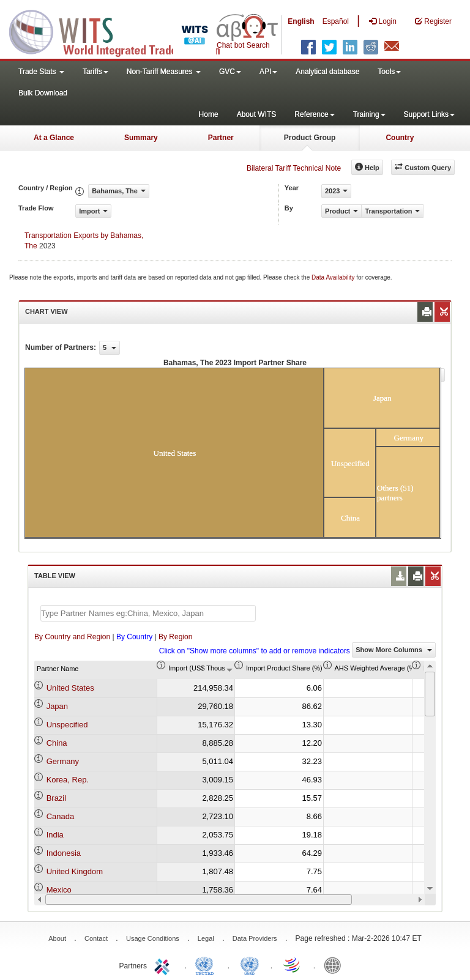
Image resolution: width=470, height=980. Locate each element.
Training (369, 114)
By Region (175, 637)
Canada (61, 816)
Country (400, 138)
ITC (164, 965)
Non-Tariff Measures (164, 72)
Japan (57, 706)
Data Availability (334, 277)
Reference (314, 114)
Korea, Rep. (68, 780)
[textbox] (148, 613)
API (268, 72)
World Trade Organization (293, 965)
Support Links (429, 114)
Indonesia (64, 853)
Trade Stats (41, 72)
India (55, 835)
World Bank (335, 965)
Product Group (310, 138)
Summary (141, 138)
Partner (221, 138)
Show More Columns (394, 650)
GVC (230, 72)
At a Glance (54, 138)
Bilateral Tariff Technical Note (294, 168)
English (301, 21)
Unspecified (67, 725)
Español (336, 21)
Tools (389, 72)
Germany (63, 761)
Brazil (57, 798)
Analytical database (327, 72)
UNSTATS (250, 965)
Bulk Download (43, 93)
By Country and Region (72, 637)
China (57, 743)
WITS (122, 31)
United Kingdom (75, 871)
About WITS (257, 114)
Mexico (59, 890)
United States (70, 688)
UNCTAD (207, 965)
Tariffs (95, 72)
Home (209, 114)
